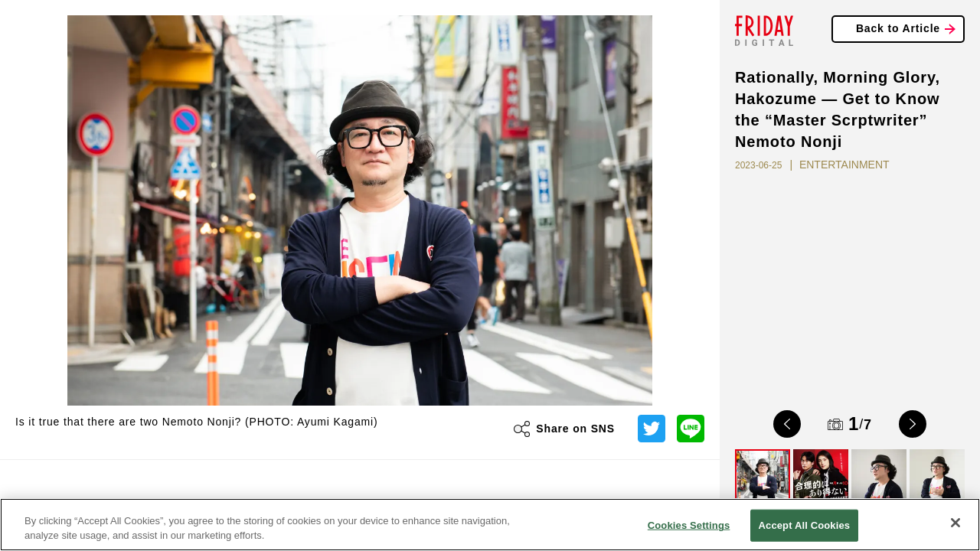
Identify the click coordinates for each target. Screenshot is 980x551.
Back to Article (898, 28)
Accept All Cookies (805, 525)
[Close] (955, 523)
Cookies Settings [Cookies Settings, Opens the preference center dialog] (689, 525)
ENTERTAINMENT (844, 165)
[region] (490, 525)
